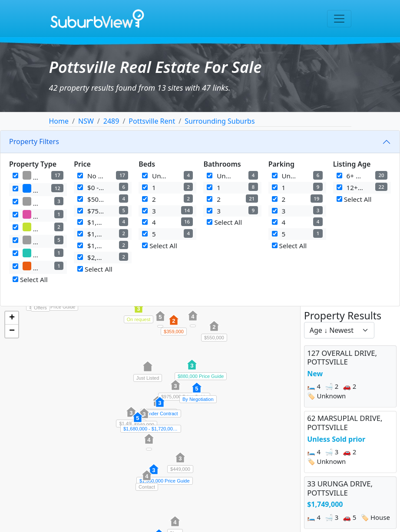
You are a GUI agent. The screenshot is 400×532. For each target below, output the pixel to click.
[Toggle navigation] (339, 19)
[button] (214, 331)
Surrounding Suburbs (220, 121)
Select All (30, 279)
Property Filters (34, 141)
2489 (111, 121)
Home (59, 121)
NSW (86, 121)
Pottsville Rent (152, 121)
